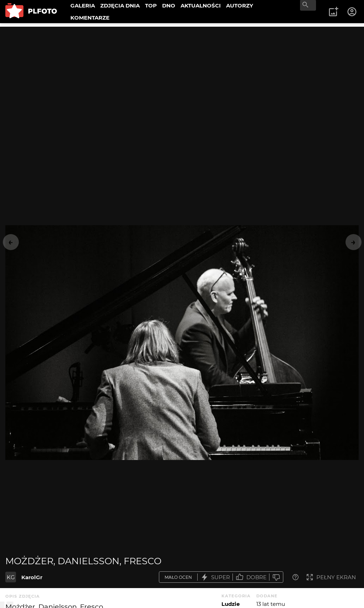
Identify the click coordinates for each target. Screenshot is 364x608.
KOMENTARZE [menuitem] (90, 18)
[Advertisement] (182, 76)
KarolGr (32, 577)
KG (11, 577)
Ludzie (231, 604)
